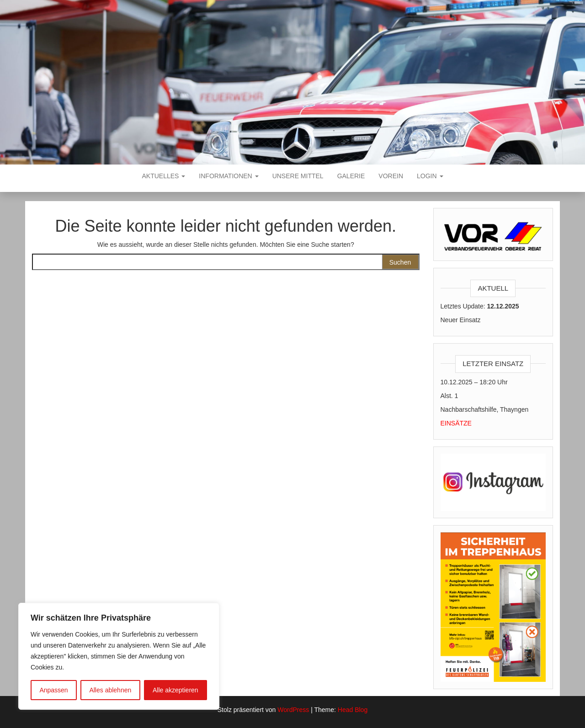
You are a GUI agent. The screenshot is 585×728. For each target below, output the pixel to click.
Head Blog (353, 710)
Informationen (229, 176)
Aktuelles (164, 176)
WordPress (293, 710)
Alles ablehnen (110, 690)
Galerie (351, 176)
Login (430, 176)
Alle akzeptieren (175, 690)
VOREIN (391, 176)
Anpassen (53, 690)
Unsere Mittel (298, 176)
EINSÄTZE (456, 423)
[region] (119, 656)
